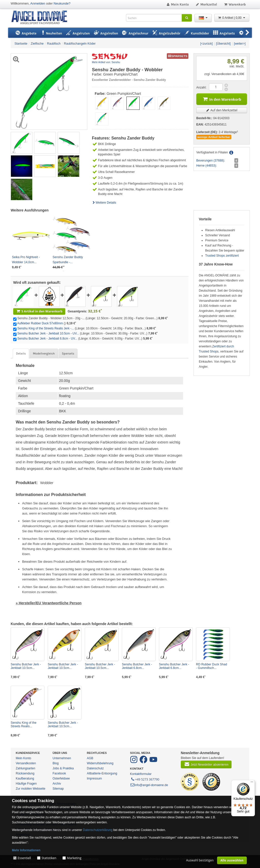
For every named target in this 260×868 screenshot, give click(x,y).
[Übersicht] (223, 44)
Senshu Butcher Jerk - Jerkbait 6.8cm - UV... (47, 339)
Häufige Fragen (26, 784)
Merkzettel (206, 4)
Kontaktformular (141, 774)
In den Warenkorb (222, 99)
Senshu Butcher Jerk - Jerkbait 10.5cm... (26, 666)
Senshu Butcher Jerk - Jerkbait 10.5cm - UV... (48, 333)
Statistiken (49, 858)
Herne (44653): (207, 166)
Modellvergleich (44, 353)
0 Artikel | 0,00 (232, 18)
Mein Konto (177, 4)
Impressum (94, 778)
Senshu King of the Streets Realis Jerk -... (46, 328)
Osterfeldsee (61, 778)
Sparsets (68, 353)
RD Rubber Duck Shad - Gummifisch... (212, 666)
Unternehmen (62, 758)
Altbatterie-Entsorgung (102, 773)
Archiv (57, 784)
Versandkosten (26, 763)
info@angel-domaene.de (149, 785)
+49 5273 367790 (145, 779)
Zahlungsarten (26, 768)
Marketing (74, 858)
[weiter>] (240, 44)
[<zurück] (207, 44)
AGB (90, 758)
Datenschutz (95, 768)
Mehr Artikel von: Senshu (106, 62)
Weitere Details (104, 203)
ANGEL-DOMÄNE (42, 18)
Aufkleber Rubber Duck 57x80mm (40, 323)
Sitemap (58, 789)
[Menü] (252, 783)
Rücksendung (25, 773)
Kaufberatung (25, 778)
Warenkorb (235, 4)
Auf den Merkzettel (222, 110)
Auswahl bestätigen (200, 860)
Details (21, 353)
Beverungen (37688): (211, 161)
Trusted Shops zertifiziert (222, 256)
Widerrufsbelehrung (100, 763)
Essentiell (24, 858)
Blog (56, 763)
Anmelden (38, 3)
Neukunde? (62, 3)
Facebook (59, 773)
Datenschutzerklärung (98, 830)
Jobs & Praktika (63, 768)
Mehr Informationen (26, 850)
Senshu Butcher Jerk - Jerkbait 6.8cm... (137, 666)
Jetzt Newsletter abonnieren (206, 764)
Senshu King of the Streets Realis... (23, 724)
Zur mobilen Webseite (31, 789)
